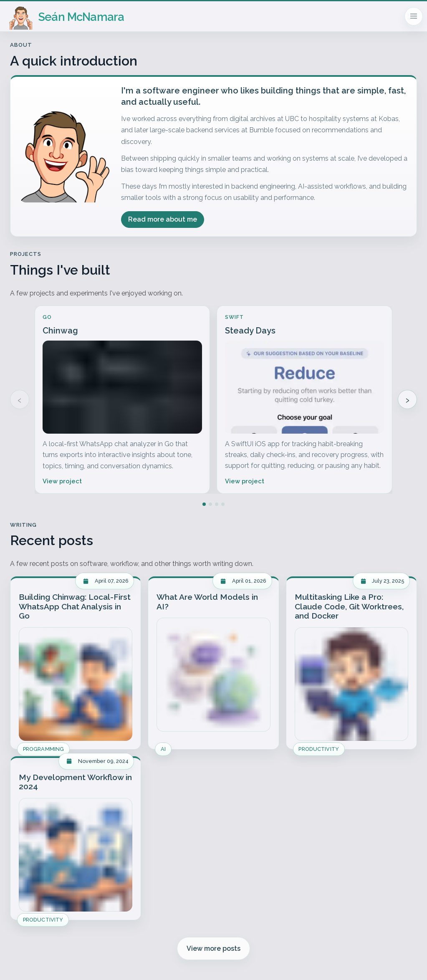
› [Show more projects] (407, 399)
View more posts (213, 948)
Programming (43, 749)
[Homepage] (67, 16)
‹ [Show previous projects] (20, 399)
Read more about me (163, 219)
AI (163, 749)
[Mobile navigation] (414, 16)
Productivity (319, 749)
